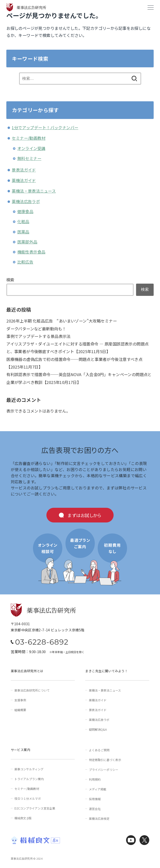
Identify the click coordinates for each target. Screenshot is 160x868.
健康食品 (25, 211)
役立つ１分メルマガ (28, 798)
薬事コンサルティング (29, 769)
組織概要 (20, 710)
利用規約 (95, 779)
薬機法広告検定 (99, 818)
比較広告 (25, 262)
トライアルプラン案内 (29, 779)
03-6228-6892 (42, 642)
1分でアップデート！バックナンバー (45, 127)
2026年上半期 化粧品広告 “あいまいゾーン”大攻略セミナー (62, 321)
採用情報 (95, 799)
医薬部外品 (27, 242)
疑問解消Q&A (98, 729)
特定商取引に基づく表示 (105, 760)
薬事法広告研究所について (32, 690)
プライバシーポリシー (104, 770)
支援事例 (20, 700)
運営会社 (95, 809)
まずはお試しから (84, 515)
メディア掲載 (98, 789)
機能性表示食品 (31, 252)
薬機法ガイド (24, 180)
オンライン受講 (31, 148)
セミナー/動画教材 (29, 138)
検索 (10, 280)
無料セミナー (29, 158)
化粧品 (23, 221)
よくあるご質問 (99, 750)
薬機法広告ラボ (26, 201)
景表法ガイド (24, 170)
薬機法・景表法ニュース (34, 191)
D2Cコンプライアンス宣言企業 (35, 808)
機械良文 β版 (23, 818)
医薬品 (23, 232)
